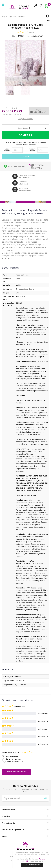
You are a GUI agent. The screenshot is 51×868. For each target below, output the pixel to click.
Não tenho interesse (13, 759)
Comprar (25, 135)
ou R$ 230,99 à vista (12, 114)
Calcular (25, 157)
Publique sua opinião (17, 772)
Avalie (32, 32)
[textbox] (25, 16)
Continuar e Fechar (32, 865)
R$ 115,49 (16, 111)
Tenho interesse (11, 756)
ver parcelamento (26, 119)
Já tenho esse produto (14, 762)
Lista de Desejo (48, 21)
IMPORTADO (38, 36)
